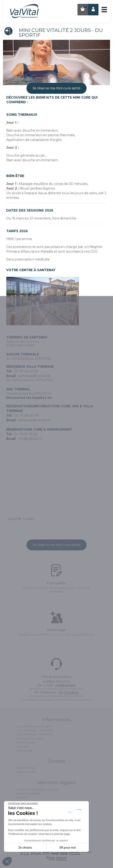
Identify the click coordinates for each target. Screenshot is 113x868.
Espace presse (27, 772)
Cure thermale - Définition (35, 734)
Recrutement (26, 768)
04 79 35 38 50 (26, 434)
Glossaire (23, 747)
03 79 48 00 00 (26, 371)
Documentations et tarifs (34, 726)
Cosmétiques (26, 743)
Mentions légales (28, 793)
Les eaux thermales (30, 738)
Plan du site (25, 751)
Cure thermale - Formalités (35, 730)
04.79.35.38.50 (69, 692)
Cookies (22, 797)
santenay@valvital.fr (34, 376)
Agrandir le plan (21, 519)
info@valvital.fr (30, 439)
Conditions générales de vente (38, 789)
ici (49, 398)
